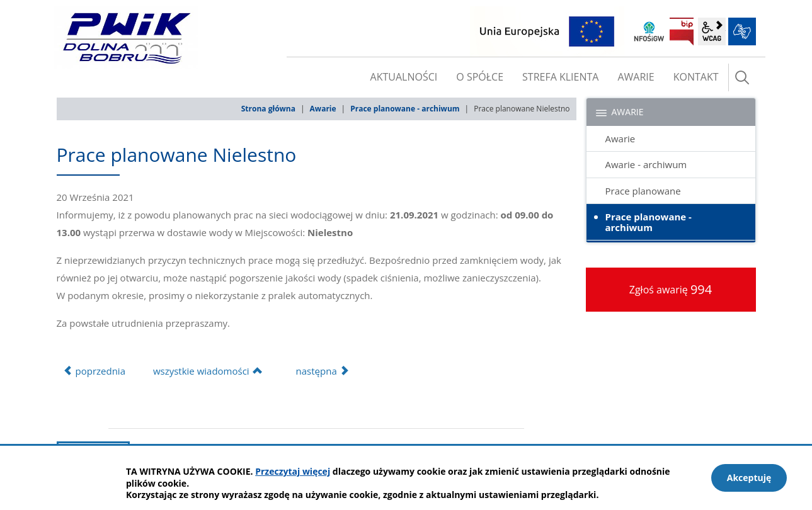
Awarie (323, 109)
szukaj (742, 77)
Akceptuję (749, 478)
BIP (682, 31)
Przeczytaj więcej (293, 471)
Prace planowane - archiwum (405, 109)
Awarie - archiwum (646, 164)
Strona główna (268, 109)
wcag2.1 (712, 31)
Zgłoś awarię (671, 289)
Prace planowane (643, 191)
